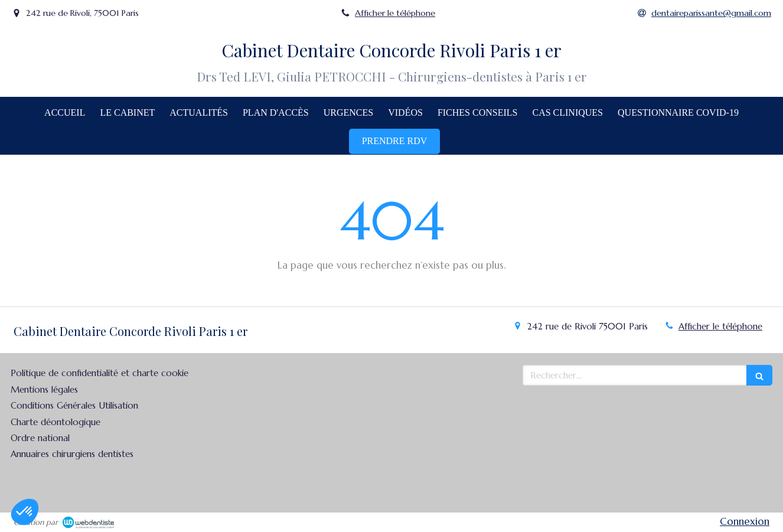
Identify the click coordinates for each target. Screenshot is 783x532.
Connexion (745, 521)
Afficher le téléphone (395, 13)
